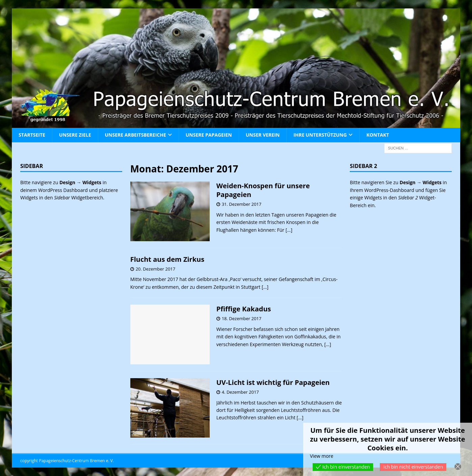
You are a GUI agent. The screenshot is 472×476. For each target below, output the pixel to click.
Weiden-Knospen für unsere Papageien (263, 190)
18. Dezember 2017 (242, 318)
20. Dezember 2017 (156, 269)
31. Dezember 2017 (242, 204)
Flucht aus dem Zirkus (167, 259)
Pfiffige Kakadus (244, 309)
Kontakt (378, 135)
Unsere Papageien (209, 135)
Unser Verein (263, 135)
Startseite (32, 135)
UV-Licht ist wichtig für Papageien (273, 382)
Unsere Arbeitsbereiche (136, 135)
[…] (289, 230)
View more (322, 456)
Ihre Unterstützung (320, 135)
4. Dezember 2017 (240, 392)
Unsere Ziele (75, 135)
